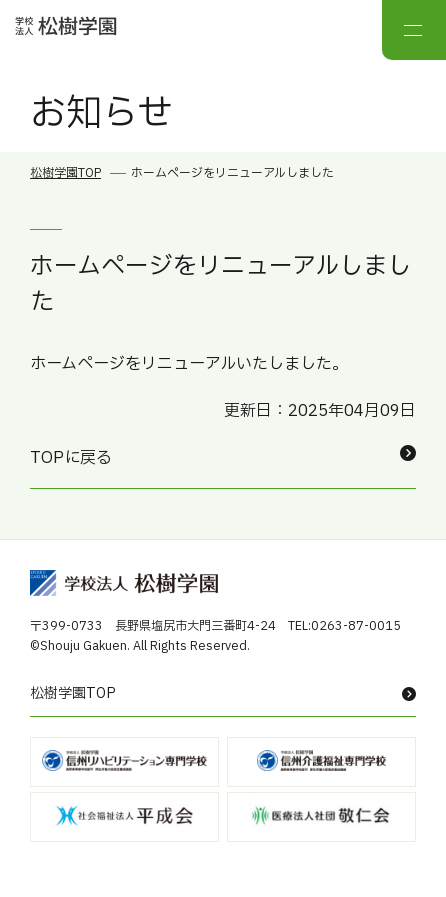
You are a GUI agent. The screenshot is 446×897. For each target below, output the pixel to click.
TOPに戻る (223, 457)
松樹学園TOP (65, 173)
